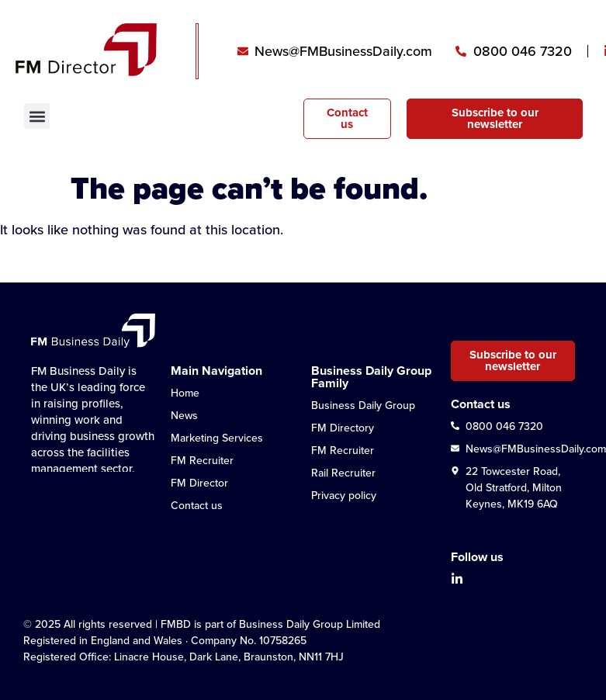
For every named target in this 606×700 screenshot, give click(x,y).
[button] (37, 116)
